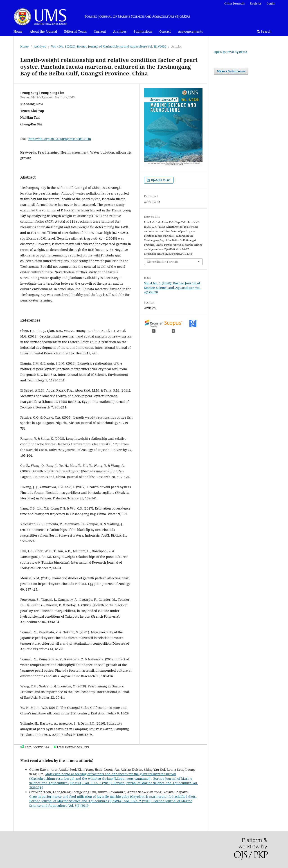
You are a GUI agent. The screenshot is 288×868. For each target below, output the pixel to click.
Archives (120, 31)
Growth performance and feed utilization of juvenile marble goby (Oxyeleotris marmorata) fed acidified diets (113, 797)
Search (264, 31)
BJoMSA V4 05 (160, 180)
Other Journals (235, 3)
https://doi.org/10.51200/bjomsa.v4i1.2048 (60, 139)
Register (256, 3)
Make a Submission (231, 71)
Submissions (143, 31)
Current (100, 31)
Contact (165, 31)
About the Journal (43, 31)
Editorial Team (75, 31)
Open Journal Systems (230, 52)
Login (271, 3)
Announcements (190, 31)
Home (18, 31)
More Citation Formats (163, 262)
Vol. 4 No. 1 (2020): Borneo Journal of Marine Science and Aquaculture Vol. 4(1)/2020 (109, 46)
